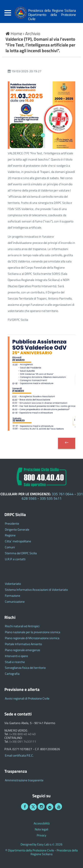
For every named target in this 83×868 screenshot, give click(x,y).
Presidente (12, 524)
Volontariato (13, 584)
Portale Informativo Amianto (23, 644)
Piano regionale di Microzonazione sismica (32, 638)
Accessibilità (42, 823)
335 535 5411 (51, 498)
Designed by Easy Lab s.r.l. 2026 (41, 844)
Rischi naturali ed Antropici (22, 626)
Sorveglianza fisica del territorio (25, 668)
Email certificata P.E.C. (19, 756)
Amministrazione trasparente (24, 780)
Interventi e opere (16, 656)
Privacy (41, 835)
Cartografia (12, 674)
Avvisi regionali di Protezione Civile (27, 699)
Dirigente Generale (17, 530)
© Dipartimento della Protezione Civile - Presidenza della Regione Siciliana (41, 852)
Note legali (41, 829)
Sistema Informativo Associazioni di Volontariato (36, 590)
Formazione (13, 596)
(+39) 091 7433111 (23, 742)
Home (14, 33)
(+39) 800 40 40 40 (23, 734)
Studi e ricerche (15, 662)
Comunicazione (15, 602)
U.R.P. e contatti (15, 559)
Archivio (33, 33)
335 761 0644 (63, 494)
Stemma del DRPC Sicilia (21, 553)
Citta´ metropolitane (18, 541)
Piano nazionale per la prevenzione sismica (33, 632)
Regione (10, 535)
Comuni (10, 547)
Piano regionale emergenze (22, 650)
